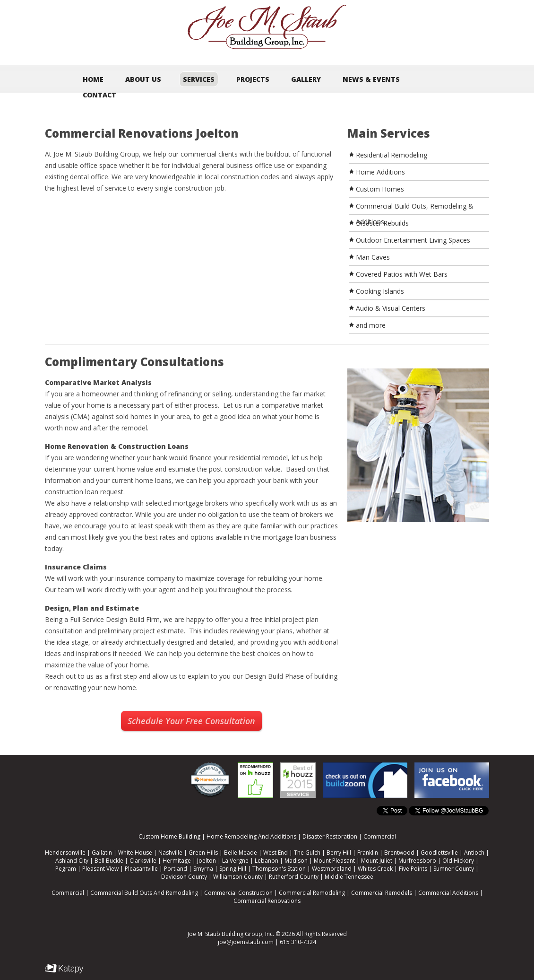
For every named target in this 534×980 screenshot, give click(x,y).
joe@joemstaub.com (246, 942)
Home (93, 79)
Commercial (380, 836)
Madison (296, 861)
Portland (176, 869)
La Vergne (235, 861)
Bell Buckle (109, 861)
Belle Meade (241, 853)
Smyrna (203, 869)
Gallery (306, 79)
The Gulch (307, 853)
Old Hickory (458, 861)
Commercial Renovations (267, 901)
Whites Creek (375, 869)
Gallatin (102, 853)
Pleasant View (100, 869)
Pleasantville (141, 869)
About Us (143, 79)
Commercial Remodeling (312, 893)
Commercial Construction (238, 893)
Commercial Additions (448, 893)
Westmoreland (332, 869)
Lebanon (267, 861)
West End (276, 853)
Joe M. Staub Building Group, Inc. (231, 934)
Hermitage (177, 861)
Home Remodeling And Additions (251, 836)
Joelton (207, 861)
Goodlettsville (439, 853)
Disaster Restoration (330, 836)
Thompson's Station (279, 869)
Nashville (170, 853)
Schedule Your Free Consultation (191, 721)
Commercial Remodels (382, 893)
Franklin (368, 853)
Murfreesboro (417, 861)
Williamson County (238, 877)
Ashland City (72, 861)
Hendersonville (65, 853)
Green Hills (203, 853)
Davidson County (184, 877)
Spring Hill (233, 869)
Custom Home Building (169, 836)
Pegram (66, 869)
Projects (253, 79)
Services (199, 79)
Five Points (413, 869)
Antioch (474, 853)
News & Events (371, 79)
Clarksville (143, 861)
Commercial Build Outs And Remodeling (144, 893)
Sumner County (454, 869)
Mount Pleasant (334, 861)
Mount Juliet (377, 861)
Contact (99, 95)
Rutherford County (294, 877)
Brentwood (399, 853)
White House (135, 853)
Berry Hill (339, 853)
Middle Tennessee (349, 877)
